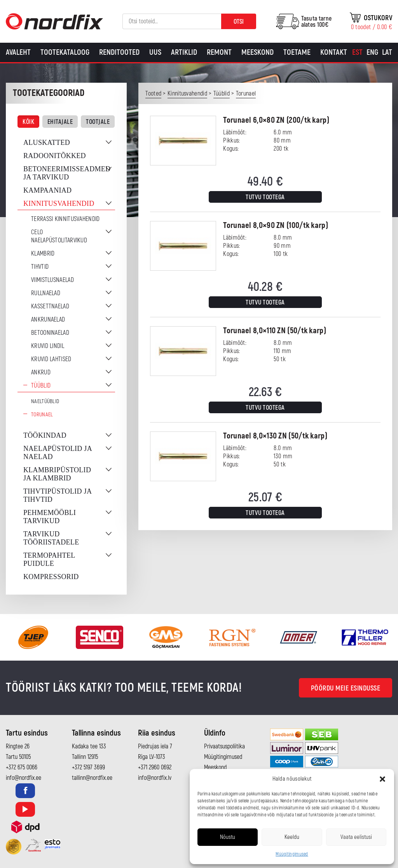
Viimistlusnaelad (52, 280)
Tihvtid (40, 267)
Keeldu (292, 837)
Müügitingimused (292, 854)
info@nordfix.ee (24, 778)
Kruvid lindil (48, 346)
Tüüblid (41, 386)
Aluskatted (47, 143)
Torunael (42, 415)
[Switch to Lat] (387, 52)
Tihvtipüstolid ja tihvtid (57, 495)
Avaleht (18, 52)
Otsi (239, 22)
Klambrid (43, 254)
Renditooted (119, 52)
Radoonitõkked (55, 156)
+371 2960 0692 (155, 767)
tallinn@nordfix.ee (92, 778)
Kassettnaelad (50, 306)
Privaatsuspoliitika (224, 746)
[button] (382, 779)
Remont (219, 52)
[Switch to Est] (357, 52)
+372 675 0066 (22, 767)
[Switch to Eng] (372, 52)
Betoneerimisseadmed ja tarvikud (67, 173)
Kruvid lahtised (51, 359)
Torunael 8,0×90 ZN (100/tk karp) (276, 225)
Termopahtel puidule (49, 559)
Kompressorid (51, 577)
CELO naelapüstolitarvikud (59, 236)
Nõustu (228, 837)
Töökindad (45, 435)
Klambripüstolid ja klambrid (57, 474)
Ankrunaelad (48, 320)
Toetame (297, 52)
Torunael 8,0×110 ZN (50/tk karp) (275, 331)
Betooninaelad (50, 333)
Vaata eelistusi (356, 837)
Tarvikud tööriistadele (51, 538)
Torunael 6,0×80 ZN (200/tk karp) (276, 120)
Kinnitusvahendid (59, 204)
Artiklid (184, 52)
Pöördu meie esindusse (346, 688)
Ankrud (41, 372)
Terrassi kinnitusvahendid (65, 219)
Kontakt (334, 52)
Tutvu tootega (265, 197)
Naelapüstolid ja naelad (58, 453)
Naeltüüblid (45, 401)
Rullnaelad (46, 293)
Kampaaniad (47, 190)
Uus (155, 52)
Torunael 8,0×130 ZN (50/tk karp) (275, 436)
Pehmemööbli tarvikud (50, 517)
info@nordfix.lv (155, 778)
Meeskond (257, 52)
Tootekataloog (65, 52)
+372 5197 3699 (88, 767)
